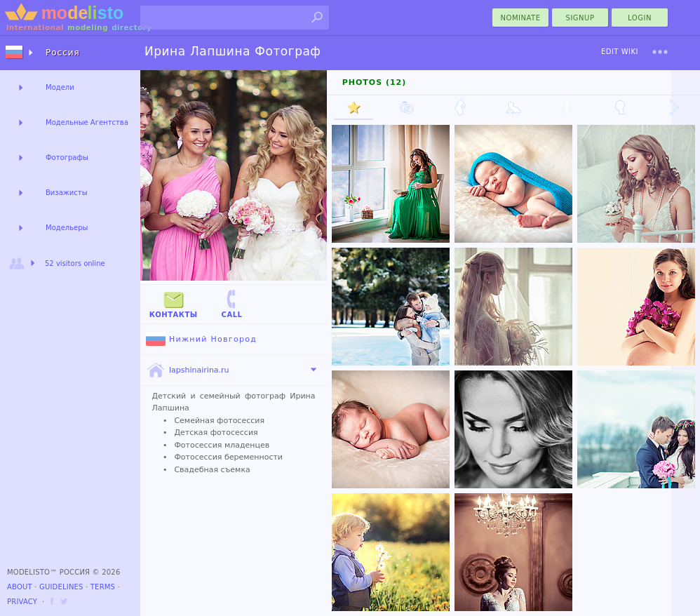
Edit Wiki (620, 52)
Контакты (174, 303)
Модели (60, 87)
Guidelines (61, 587)
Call (231, 303)
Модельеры (67, 228)
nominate (521, 18)
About (20, 587)
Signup (580, 18)
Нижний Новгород (201, 339)
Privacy (22, 602)
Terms (103, 587)
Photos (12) (375, 82)
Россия (63, 53)
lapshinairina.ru (188, 370)
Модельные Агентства (87, 122)
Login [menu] (640, 18)
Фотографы (67, 158)
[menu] (660, 52)
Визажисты (67, 193)
